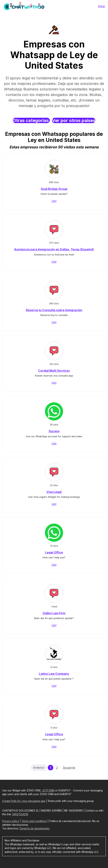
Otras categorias (31, 120)
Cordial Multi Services (54, 371)
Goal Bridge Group (54, 189)
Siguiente (69, 768)
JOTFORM (48, 790)
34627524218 (20, 814)
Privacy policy (11, 821)
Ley (54, 201)
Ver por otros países (74, 120)
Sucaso (54, 431)
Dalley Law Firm (54, 613)
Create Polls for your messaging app (24, 801)
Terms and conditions (34, 821)
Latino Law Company (54, 674)
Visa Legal (54, 492)
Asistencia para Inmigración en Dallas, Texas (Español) (54, 249)
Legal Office (54, 552)
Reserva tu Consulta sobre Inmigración (54, 310)
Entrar (102, 6)
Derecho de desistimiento (35, 829)
